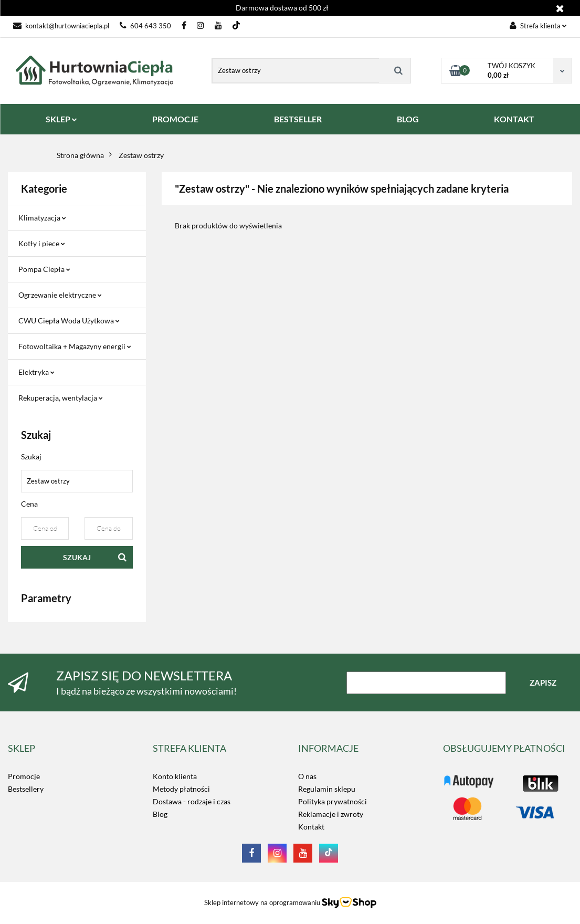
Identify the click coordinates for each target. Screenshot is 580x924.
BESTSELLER (298, 119)
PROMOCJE (175, 119)
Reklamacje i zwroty (331, 814)
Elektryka (36, 372)
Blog (160, 814)
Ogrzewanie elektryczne (60, 295)
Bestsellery (26, 789)
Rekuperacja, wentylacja (61, 398)
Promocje (24, 776)
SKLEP (61, 119)
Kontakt (311, 827)
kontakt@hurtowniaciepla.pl (61, 26)
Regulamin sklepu (327, 789)
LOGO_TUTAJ (465, 776)
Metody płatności (181, 789)
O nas (307, 776)
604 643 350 (145, 26)
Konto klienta (175, 776)
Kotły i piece (42, 243)
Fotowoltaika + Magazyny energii (75, 346)
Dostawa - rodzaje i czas (192, 801)
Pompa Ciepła (44, 269)
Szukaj (77, 557)
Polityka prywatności (333, 801)
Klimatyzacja (42, 218)
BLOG (408, 119)
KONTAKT (514, 119)
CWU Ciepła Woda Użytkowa (69, 321)
